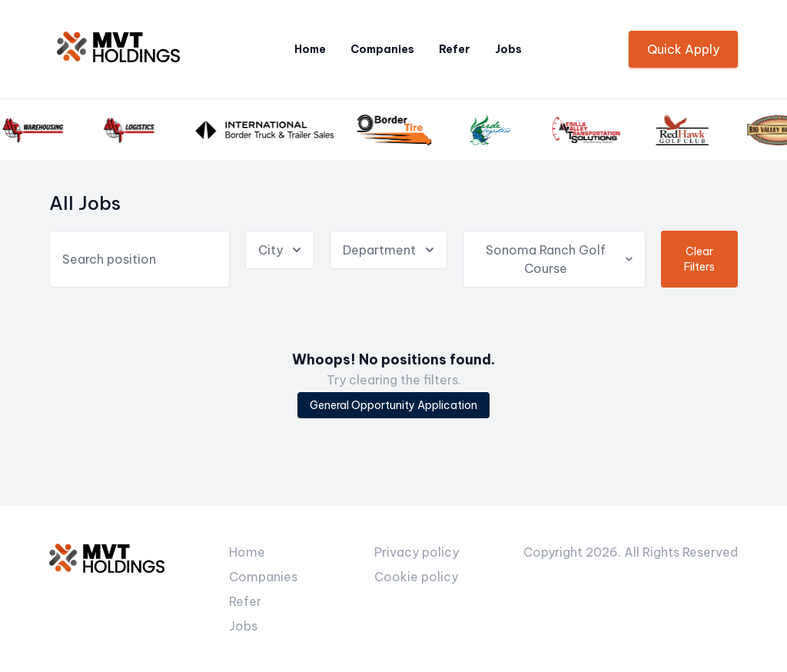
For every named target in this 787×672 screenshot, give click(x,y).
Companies (382, 49)
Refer (455, 49)
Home (310, 49)
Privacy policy (417, 552)
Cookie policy (416, 577)
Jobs (508, 49)
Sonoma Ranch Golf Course (560, 259)
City (281, 250)
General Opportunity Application (393, 405)
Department (390, 250)
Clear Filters (699, 259)
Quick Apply (683, 49)
